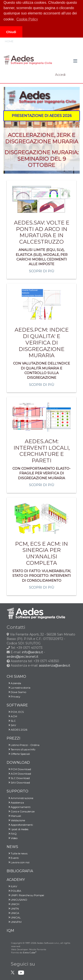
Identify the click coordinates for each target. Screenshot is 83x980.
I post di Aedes (17, 829)
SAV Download (18, 783)
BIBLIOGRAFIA (20, 871)
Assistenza (15, 803)
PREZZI (14, 738)
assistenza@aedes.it (55, 665)
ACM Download (19, 774)
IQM (10, 931)
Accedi (60, 75)
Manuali (14, 816)
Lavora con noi (18, 862)
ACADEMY (16, 880)
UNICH (13, 904)
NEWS (12, 847)
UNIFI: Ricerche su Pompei (25, 895)
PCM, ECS (15, 712)
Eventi (13, 858)
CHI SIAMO (16, 676)
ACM (12, 716)
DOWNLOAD (18, 763)
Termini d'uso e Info (21, 749)
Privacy (14, 696)
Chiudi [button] (11, 32)
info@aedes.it (32, 652)
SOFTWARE (17, 705)
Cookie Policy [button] (27, 19)
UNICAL (14, 917)
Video (12, 838)
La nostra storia (18, 688)
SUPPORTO (17, 791)
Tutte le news (17, 853)
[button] (42, 116)
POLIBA (14, 891)
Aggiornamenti (19, 807)
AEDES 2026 (17, 730)
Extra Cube (30, 953)
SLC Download (18, 778)
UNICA (13, 913)
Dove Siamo (16, 692)
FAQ (12, 834)
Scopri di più (42, 271)
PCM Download (19, 769)
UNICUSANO (17, 900)
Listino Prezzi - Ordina (23, 745)
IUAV (12, 886)
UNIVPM (14, 922)
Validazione (16, 820)
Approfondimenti (20, 825)
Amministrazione (20, 798)
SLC (11, 721)
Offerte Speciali (18, 754)
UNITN (13, 909)
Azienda (14, 683)
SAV (11, 725)
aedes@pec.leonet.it (22, 657)
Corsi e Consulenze (21, 811)
